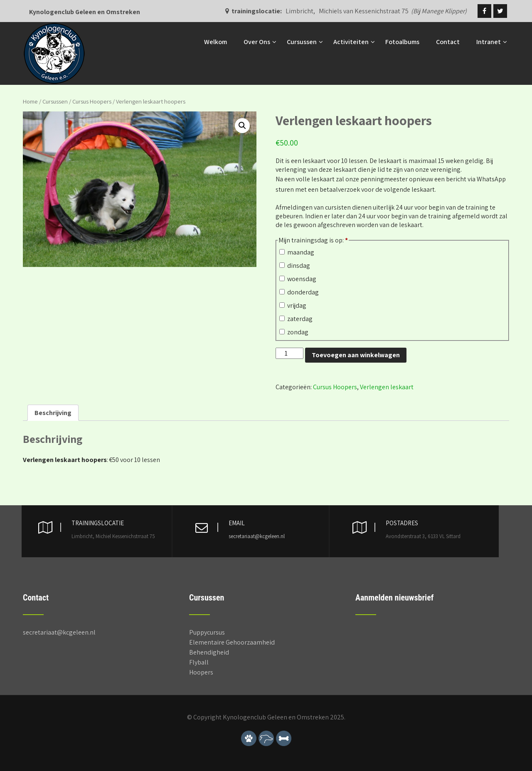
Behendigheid (209, 652)
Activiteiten (351, 42)
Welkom (216, 42)
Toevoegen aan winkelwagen (356, 355)
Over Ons (257, 42)
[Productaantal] (289, 353)
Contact (448, 42)
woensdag (298, 279)
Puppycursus (207, 632)
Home (30, 101)
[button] (242, 126)
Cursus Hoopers (92, 101)
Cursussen (302, 42)
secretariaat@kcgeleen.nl (257, 536)
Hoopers (201, 672)
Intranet (489, 42)
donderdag (299, 292)
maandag (297, 252)
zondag (294, 332)
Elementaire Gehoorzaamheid (232, 642)
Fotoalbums (402, 42)
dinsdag (295, 266)
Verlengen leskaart (387, 387)
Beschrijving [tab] (53, 413)
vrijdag (293, 305)
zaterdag (296, 319)
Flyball (199, 662)
